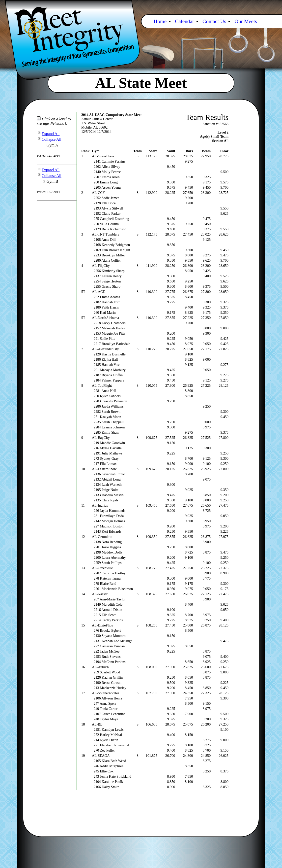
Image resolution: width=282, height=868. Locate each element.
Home (160, 21)
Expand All (48, 134)
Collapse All (49, 139)
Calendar (184, 21)
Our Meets (246, 21)
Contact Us (214, 21)
